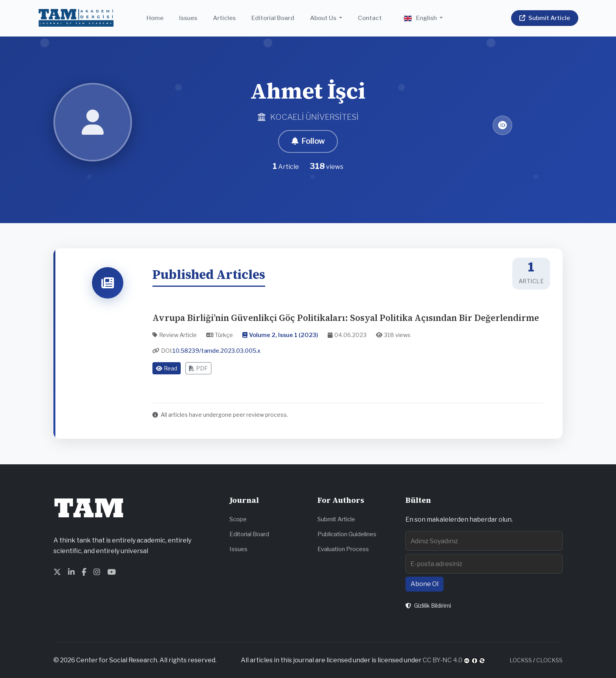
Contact (370, 18)
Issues (188, 18)
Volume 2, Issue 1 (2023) (284, 335)
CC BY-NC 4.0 (443, 660)
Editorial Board (273, 18)
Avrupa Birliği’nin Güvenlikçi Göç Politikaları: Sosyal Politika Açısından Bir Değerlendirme (346, 318)
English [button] (421, 18)
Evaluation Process (343, 549)
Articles (224, 18)
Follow (308, 141)
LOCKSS (521, 660)
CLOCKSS (549, 660)
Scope (238, 519)
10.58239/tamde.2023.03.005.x (216, 351)
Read (167, 368)
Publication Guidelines (347, 534)
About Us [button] (324, 18)
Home (155, 18)
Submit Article (336, 519)
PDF (198, 368)
